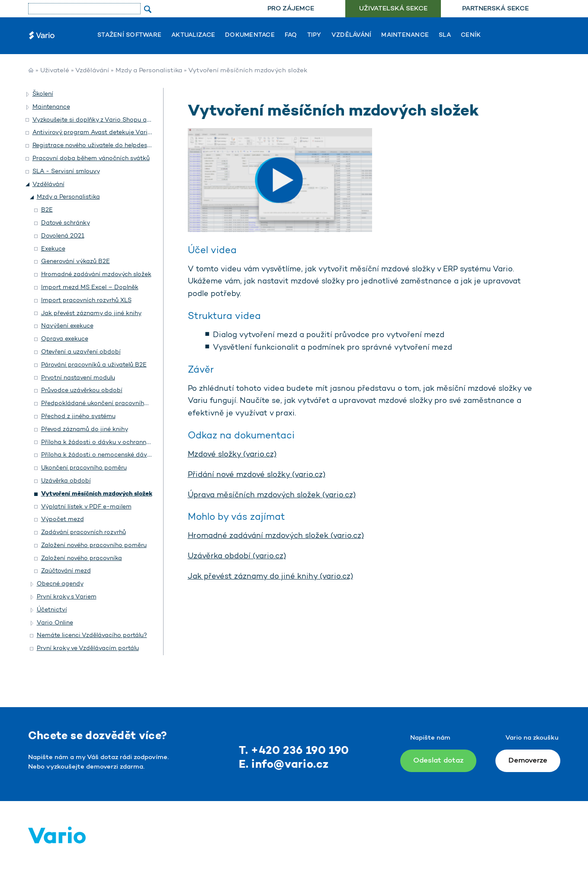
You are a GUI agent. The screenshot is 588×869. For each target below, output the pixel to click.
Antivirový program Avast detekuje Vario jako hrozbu (110, 133)
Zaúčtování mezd (66, 571)
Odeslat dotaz (438, 761)
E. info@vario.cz (284, 765)
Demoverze (528, 761)
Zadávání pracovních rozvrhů (84, 533)
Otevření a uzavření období (81, 352)
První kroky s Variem (67, 597)
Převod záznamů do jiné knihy (85, 430)
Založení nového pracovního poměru (94, 546)
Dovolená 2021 (63, 236)
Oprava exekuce (65, 339)
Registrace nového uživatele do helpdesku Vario (102, 146)
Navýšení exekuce (67, 326)
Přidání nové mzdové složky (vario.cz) (257, 475)
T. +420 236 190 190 (294, 751)
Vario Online (55, 623)
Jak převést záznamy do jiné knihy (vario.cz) (270, 577)
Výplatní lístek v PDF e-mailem (86, 507)
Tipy (314, 35)
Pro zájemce (291, 9)
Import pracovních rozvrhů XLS (86, 301)
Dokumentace (250, 35)
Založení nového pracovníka (82, 558)
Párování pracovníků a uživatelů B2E (94, 365)
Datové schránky (66, 223)
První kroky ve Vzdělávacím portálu (88, 649)
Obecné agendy (60, 584)
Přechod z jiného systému (78, 417)
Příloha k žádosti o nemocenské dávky (98, 455)
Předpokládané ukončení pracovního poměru (107, 404)
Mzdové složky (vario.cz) (232, 455)
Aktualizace (193, 35)
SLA (445, 35)
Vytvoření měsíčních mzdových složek (97, 494)
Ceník (471, 35)
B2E (47, 210)
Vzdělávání (352, 35)
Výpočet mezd (63, 520)
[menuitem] (291, 9)
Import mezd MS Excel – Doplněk (90, 288)
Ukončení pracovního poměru (84, 468)
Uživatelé (55, 71)
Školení (43, 94)
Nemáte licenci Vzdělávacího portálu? (92, 636)
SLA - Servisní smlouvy (66, 172)
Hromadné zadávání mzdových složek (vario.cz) (276, 536)
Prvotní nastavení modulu (78, 378)
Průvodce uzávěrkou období (82, 391)
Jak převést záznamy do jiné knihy (91, 314)
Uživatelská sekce (393, 9)
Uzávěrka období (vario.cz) (237, 557)
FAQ (291, 35)
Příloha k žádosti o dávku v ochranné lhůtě (103, 443)
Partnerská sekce (495, 9)
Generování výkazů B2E (76, 262)
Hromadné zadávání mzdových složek (96, 275)
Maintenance (405, 35)
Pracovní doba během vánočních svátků (91, 159)
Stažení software (129, 35)
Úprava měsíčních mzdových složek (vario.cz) (272, 496)
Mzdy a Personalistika (149, 71)
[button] (28, 94)
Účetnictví (52, 610)
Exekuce (53, 249)
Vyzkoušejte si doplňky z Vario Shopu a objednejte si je (113, 120)
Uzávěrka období (66, 481)
